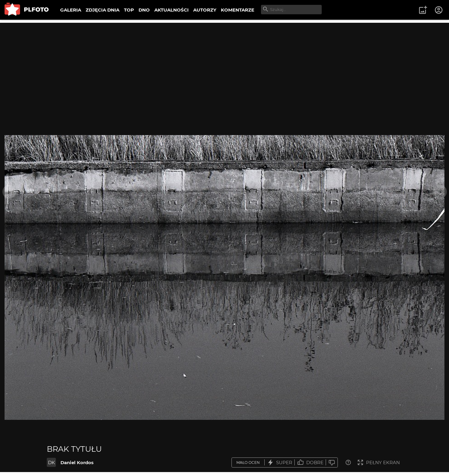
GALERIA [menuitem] (71, 10)
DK (51, 462)
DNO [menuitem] (144, 10)
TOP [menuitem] (129, 10)
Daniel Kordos (77, 462)
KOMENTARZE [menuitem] (238, 10)
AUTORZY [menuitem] (205, 10)
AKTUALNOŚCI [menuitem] (171, 10)
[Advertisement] (224, 65)
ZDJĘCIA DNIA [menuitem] (103, 10)
